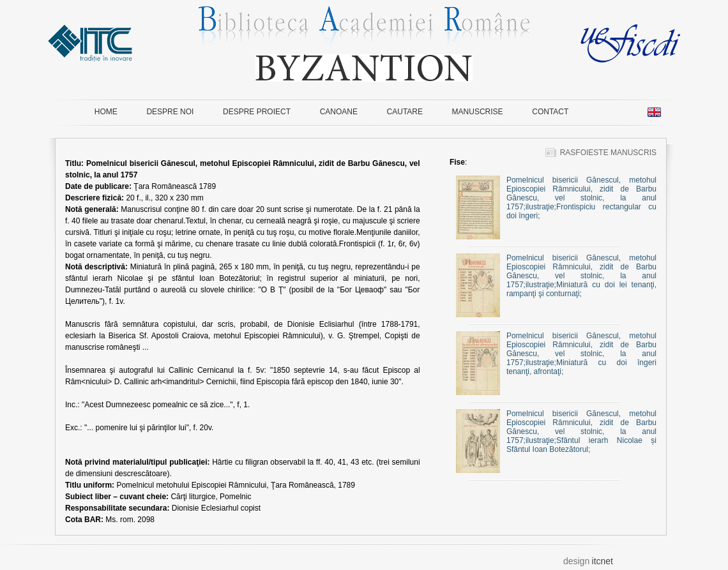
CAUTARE (405, 112)
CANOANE (339, 112)
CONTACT (550, 112)
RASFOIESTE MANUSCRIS (601, 153)
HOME (106, 112)
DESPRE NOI (170, 112)
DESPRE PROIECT (257, 112)
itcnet (603, 561)
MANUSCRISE (478, 112)
